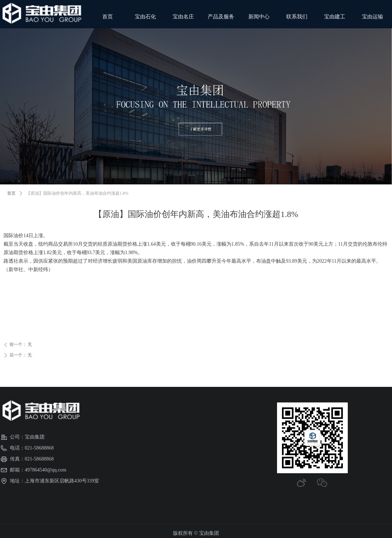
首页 (11, 193)
